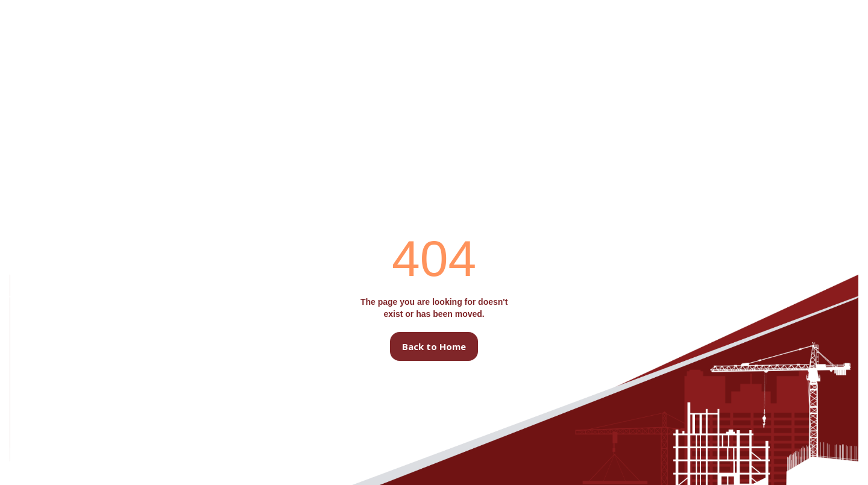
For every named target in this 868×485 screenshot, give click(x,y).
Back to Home (434, 346)
